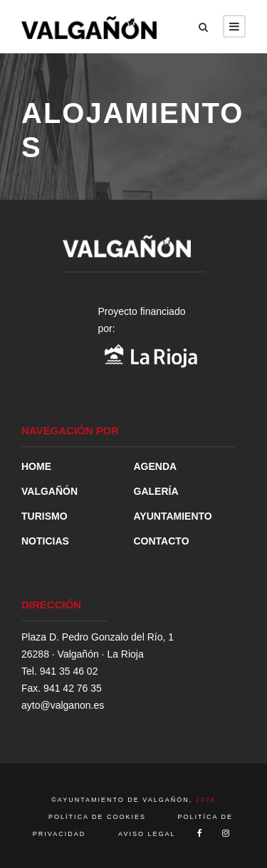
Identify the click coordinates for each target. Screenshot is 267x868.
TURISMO (44, 516)
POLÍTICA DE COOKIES (99, 817)
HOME (36, 466)
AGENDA (156, 466)
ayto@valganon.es (63, 705)
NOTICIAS (45, 541)
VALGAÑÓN (49, 491)
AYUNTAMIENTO (173, 516)
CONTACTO (162, 541)
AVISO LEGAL (147, 834)
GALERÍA (156, 491)
